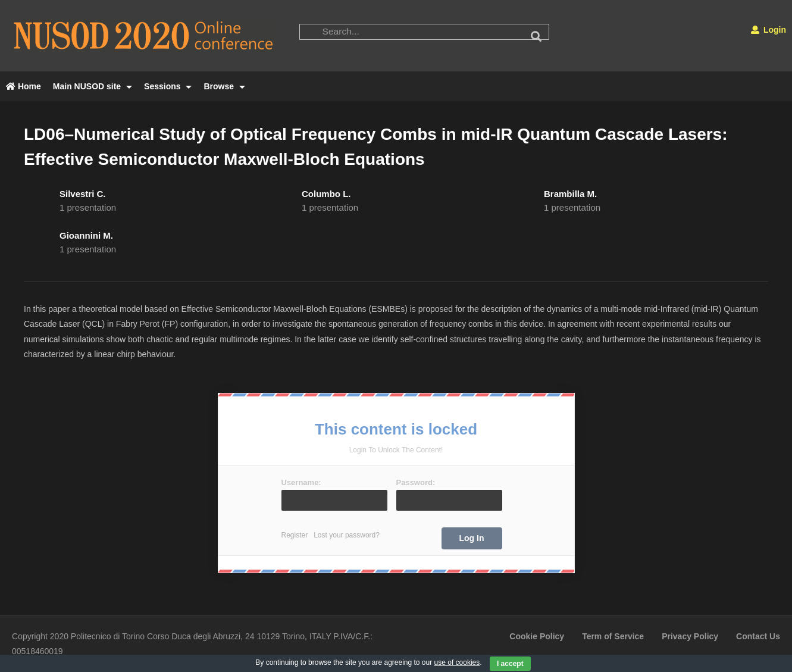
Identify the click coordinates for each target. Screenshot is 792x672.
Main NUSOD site (93, 86)
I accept (510, 664)
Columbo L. (326, 194)
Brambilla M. (570, 194)
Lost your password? (347, 535)
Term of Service (613, 636)
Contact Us (758, 636)
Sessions (168, 86)
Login (768, 30)
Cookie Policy (537, 636)
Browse (224, 86)
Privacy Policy (690, 636)
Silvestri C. (83, 194)
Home (24, 86)
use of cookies (457, 662)
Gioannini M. (86, 235)
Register (295, 535)
